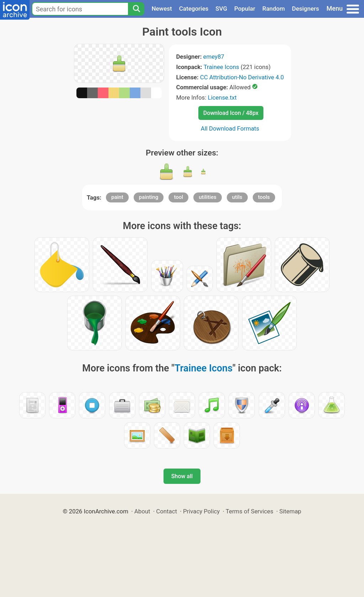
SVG (221, 9)
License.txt (222, 97)
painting (149, 197)
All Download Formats (230, 128)
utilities (207, 197)
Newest (162, 9)
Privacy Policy (201, 511)
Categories (194, 9)
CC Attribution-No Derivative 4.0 (242, 77)
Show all (182, 476)
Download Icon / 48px (231, 113)
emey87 (214, 57)
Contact (167, 511)
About (142, 511)
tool (178, 197)
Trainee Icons (221, 67)
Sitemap (290, 511)
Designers (305, 9)
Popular (245, 9)
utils (237, 197)
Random (274, 9)
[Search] (136, 9)
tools (264, 197)
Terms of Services (250, 511)
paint (117, 197)
